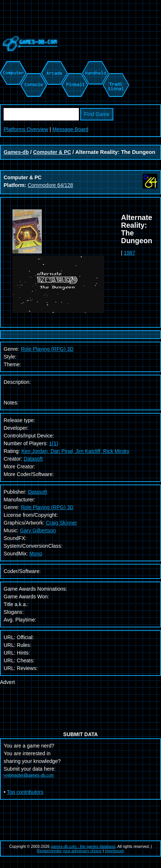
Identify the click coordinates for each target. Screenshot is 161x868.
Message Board (70, 129)
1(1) (54, 443)
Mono (36, 554)
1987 (130, 253)
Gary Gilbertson (38, 530)
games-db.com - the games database (83, 846)
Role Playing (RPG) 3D (47, 507)
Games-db (16, 152)
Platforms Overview (26, 129)
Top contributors (25, 792)
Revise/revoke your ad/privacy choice (69, 851)
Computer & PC (52, 152)
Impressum (115, 851)
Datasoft (33, 459)
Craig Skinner (61, 523)
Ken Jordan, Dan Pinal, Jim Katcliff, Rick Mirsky (75, 451)
